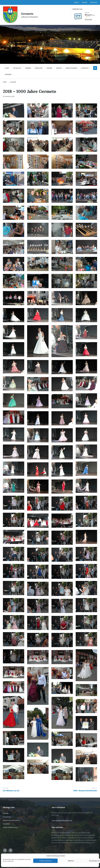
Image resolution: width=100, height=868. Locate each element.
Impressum (7, 817)
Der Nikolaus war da (11, 791)
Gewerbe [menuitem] (8, 74)
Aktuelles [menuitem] (17, 68)
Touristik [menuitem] (85, 68)
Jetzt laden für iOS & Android (62, 821)
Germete (27, 14)
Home (5, 82)
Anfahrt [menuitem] (77, 2)
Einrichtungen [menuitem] (71, 68)
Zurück (6, 788)
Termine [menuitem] (28, 68)
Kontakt (6, 813)
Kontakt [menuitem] (85, 2)
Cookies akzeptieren (45, 861)
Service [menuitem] (59, 68)
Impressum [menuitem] (94, 2)
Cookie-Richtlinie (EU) (10, 827)
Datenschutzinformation (11, 820)
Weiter (94, 788)
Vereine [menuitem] (50, 68)
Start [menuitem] (7, 68)
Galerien (13, 82)
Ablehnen (71, 861)
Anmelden (6, 824)
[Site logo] (10, 22)
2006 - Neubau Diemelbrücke (85, 791)
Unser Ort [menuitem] (39, 68)
